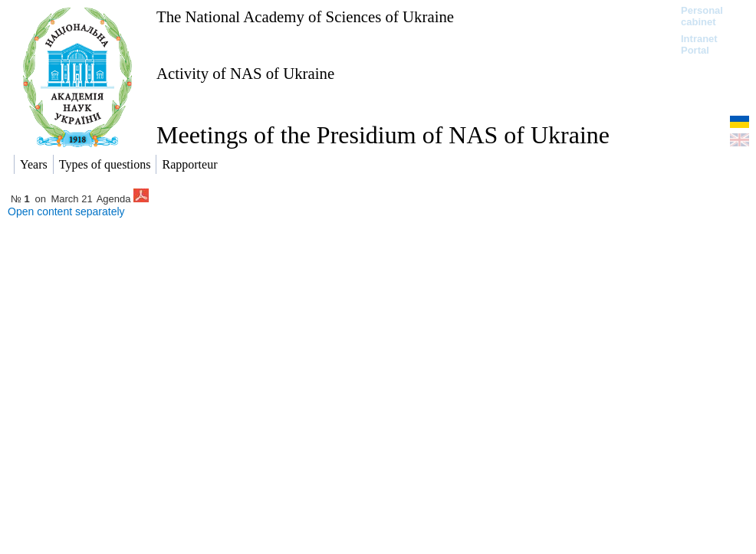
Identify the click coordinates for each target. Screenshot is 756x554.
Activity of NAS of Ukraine (245, 73)
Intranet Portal (699, 44)
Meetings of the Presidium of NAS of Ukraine (383, 135)
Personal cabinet (702, 16)
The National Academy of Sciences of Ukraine (305, 16)
